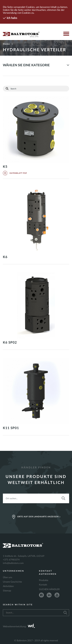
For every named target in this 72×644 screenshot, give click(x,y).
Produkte (44, 580)
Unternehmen (14, 571)
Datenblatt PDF (15, 173)
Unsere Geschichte (12, 582)
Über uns (7, 577)
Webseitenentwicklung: (19, 626)
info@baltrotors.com (13, 563)
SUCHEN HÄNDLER (49, 589)
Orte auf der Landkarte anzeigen (36, 517)
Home (8, 44)
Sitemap (7, 591)
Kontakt (43, 585)
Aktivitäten (8, 586)
